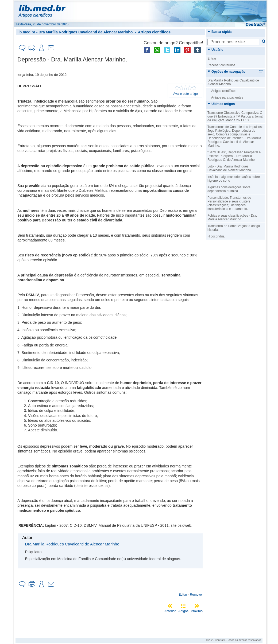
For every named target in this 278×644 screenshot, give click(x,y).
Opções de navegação (226, 72)
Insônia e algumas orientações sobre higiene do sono (234, 179)
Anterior (170, 611)
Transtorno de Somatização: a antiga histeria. (234, 228)
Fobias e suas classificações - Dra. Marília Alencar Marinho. (232, 217)
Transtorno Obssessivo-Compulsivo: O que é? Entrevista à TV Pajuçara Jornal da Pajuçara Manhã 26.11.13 (235, 116)
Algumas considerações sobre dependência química (229, 189)
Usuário (215, 50)
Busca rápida (219, 32)
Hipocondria (216, 236)
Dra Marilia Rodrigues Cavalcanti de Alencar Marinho (72, 544)
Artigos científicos (154, 32)
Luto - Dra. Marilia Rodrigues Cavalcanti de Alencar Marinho (229, 168)
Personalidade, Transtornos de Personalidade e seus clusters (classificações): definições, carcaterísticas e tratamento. (229, 203)
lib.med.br (26, 32)
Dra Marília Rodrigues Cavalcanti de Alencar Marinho (86, 32)
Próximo (197, 611)
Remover (196, 595)
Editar (183, 595)
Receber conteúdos (221, 65)
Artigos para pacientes (227, 97)
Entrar (212, 58)
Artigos (183, 611)
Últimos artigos (221, 104)
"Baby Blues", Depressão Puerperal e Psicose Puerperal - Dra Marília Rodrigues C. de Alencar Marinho (234, 156)
